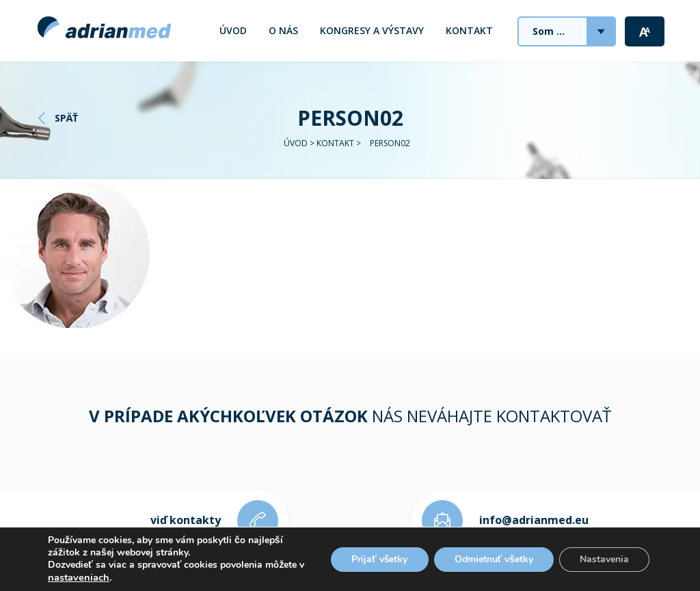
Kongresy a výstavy (372, 30)
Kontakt (469, 30)
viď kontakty (186, 520)
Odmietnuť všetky (494, 559)
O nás (283, 30)
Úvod (233, 30)
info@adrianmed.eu (534, 520)
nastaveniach (79, 577)
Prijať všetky (380, 559)
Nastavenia (604, 559)
